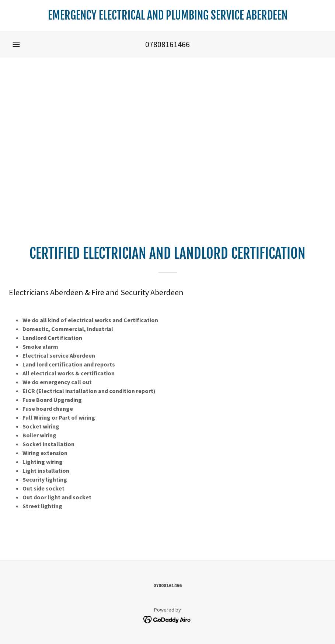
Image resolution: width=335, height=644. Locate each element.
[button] (16, 44)
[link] (167, 17)
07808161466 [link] (167, 44)
